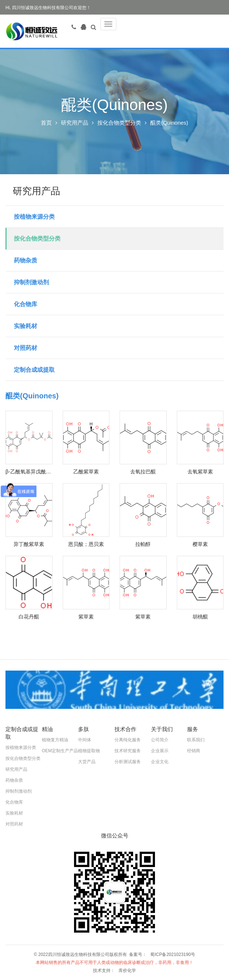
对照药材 (26, 348)
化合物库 (26, 304)
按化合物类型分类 (119, 123)
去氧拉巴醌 (143, 472)
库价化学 (127, 971)
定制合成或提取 (34, 370)
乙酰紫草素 (86, 472)
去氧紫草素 (200, 472)
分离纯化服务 (128, 740)
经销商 (194, 751)
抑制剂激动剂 (31, 282)
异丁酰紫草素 (29, 544)
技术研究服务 (128, 751)
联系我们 (196, 740)
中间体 (85, 740)
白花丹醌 (29, 617)
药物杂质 (26, 260)
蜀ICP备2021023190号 (173, 954)
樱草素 (200, 544)
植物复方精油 (55, 740)
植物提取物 (89, 751)
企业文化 (160, 762)
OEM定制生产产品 (60, 751)
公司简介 (160, 740)
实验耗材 (26, 326)
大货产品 (87, 762)
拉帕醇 (143, 544)
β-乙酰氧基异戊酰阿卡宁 (29, 472)
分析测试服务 (128, 762)
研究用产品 (75, 123)
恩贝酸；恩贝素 (86, 544)
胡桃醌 (200, 617)
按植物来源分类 (34, 217)
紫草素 (86, 617)
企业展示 (160, 751)
